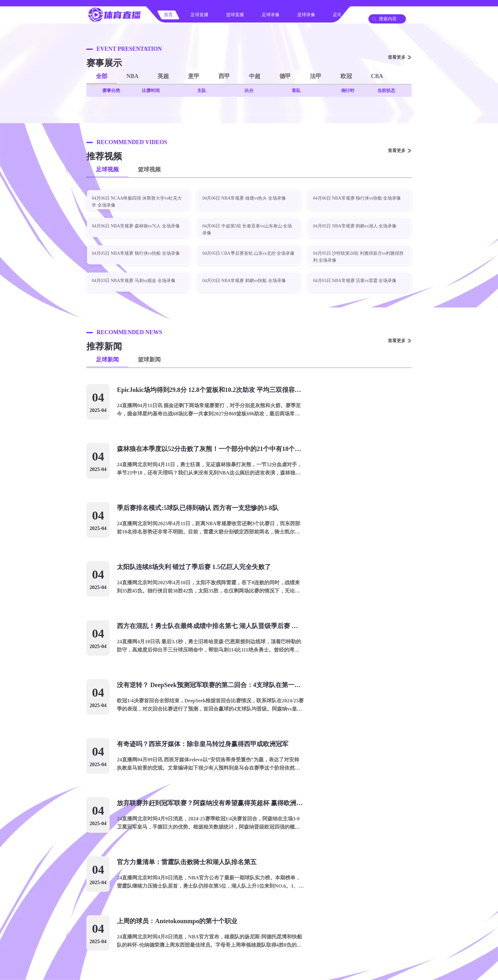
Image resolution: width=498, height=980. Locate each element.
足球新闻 (107, 360)
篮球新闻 (149, 360)
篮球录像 (306, 15)
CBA (377, 76)
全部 (102, 76)
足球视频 (107, 169)
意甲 (194, 76)
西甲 (224, 76)
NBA (132, 76)
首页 (168, 15)
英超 (163, 76)
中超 (255, 76)
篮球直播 (235, 15)
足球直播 (199, 15)
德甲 (285, 76)
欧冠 (346, 76)
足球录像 (271, 15)
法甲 (316, 76)
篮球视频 (149, 169)
